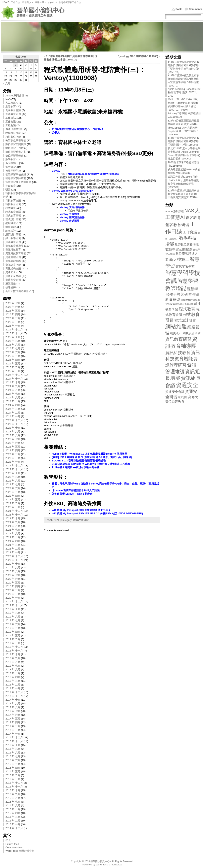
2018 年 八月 (13, 662)
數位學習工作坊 (14, 148)
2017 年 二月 (13, 730)
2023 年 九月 (13, 432)
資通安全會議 (13, 276)
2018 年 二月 (13, 685)
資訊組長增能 (13, 265)
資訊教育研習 (13, 242)
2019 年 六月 (13, 624)
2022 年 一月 (13, 507)
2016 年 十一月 (14, 741)
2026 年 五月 (13, 311)
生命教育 (11, 186)
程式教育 (11, 208)
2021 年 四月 (13, 541)
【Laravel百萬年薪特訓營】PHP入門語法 (76, 490)
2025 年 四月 (13, 360)
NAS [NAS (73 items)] (189, 211)
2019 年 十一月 (14, 605)
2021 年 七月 (13, 530)
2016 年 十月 (13, 745)
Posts (179, 9)
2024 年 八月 (13, 390)
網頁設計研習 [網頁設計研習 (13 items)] (192, 333)
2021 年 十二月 (14, 511)
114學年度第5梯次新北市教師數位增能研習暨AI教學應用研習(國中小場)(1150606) (183, 141)
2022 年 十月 (13, 473)
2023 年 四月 (13, 450)
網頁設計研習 (13, 234)
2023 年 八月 (13, 435)
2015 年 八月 (13, 798)
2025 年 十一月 (14, 333)
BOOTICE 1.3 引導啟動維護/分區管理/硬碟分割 (79, 461)
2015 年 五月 (13, 809)
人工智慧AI (12, 103)
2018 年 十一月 (14, 651)
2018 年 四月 (13, 677)
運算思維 (11, 284)
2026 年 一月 (13, 326)
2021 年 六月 (13, 534)
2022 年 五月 (13, 492)
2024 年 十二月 (14, 375)
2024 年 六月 (13, 398)
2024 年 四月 (13, 405)
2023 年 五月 (13, 447)
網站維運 (11, 223)
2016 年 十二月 (14, 737)
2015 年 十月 (13, 790)
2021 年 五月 (13, 537)
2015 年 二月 (13, 821)
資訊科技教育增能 (16, 253)
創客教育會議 (13, 110)
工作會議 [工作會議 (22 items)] (190, 232)
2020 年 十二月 (14, 556)
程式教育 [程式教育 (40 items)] (187, 309)
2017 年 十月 (13, 700)
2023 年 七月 (13, 439)
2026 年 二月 (13, 322)
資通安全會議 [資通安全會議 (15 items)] (175, 392)
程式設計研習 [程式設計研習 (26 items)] (185, 320)
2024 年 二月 (13, 413)
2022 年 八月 (13, 481)
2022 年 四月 (13, 496)
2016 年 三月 (13, 771)
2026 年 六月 (13, 307)
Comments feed (14, 847)
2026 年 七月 (13, 303)
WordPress (102, 865)
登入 (8, 840)
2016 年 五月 (13, 764)
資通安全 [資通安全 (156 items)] (187, 385)
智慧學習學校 (13, 171)
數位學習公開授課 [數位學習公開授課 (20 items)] (179, 249)
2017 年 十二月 (14, 692)
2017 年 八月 (13, 707)
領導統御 (11, 287)
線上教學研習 (13, 238)
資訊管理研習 (13, 257)
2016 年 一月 (13, 779)
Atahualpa (116, 865)
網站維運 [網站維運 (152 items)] (176, 326)
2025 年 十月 (13, 337)
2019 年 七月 (13, 620)
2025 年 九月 (13, 341)
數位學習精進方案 (16, 152)
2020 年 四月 (13, 586)
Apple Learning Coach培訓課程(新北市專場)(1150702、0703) (184, 92)
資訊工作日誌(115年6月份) (183, 177)
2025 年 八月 (13, 345)
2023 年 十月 (13, 428)
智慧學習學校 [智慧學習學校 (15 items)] (185, 266)
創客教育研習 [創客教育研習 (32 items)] (177, 225)
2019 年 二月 (13, 639)
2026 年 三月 (13, 318)
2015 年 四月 (13, 813)
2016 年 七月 (13, 756)
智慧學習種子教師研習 (18, 182)
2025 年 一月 (13, 371)
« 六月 (7, 83)
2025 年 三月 (13, 364)
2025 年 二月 (13, 367)
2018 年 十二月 (14, 647)
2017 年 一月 (13, 734)
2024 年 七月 (13, 394)
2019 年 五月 (13, 628)
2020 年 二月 (13, 594)
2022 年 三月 (13, 500)
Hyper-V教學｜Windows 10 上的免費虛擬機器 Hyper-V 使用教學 (89, 454)
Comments (195, 9)
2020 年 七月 (13, 575)
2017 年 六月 (13, 715)
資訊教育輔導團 (14, 246)
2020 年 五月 (13, 583)
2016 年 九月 (13, 749)
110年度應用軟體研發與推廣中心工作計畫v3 (77, 129)
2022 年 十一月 (14, 469)
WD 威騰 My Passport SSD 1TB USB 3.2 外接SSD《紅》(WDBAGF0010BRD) (97, 513)
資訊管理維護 (13, 261)
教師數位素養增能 (16, 140)
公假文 (56, 133)
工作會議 (11, 122)
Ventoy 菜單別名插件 (72, 217)
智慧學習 (11, 167)
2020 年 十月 (13, 564)
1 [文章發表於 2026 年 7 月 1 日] (16, 65)
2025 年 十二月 (14, 330)
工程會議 (11, 125)
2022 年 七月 (13, 484)
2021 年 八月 (13, 526)
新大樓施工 (12, 163)
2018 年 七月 (13, 666)
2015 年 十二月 (14, 783)
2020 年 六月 (13, 579)
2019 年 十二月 (14, 601)
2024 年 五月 (13, 401)
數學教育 (11, 159)
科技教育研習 (13, 204)
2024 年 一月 (13, 416)
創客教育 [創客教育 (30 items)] (193, 218)
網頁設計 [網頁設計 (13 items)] (176, 333)
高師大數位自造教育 (17, 291)
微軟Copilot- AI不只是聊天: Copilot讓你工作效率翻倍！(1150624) (183, 131)
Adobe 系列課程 (15, 96)
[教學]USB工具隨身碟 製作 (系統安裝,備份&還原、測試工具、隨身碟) (92, 457)
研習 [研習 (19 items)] (177, 300)
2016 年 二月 (13, 775)
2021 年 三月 (13, 545)
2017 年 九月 (13, 703)
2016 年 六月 (13, 760)
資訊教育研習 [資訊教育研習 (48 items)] (178, 339)
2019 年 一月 (13, 643)
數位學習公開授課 (16, 144)
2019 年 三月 (13, 635)
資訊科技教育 (13, 250)
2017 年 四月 (13, 722)
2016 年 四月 (13, 768)
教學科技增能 (13, 133)
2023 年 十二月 (14, 420)
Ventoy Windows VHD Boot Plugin (72, 191)
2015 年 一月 (13, 824)
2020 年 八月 (13, 571)
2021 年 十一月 (14, 515)
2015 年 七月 (13, 802)
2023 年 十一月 (14, 424)
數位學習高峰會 (14, 156)
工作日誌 (11, 118)
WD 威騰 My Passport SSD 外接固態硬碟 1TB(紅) (81, 510)
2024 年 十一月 (14, 379)
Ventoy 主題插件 (70, 214)
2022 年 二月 (13, 503)
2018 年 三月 (13, 681)
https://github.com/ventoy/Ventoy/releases (93, 174)
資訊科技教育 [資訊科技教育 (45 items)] (178, 353)
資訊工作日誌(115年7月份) (183, 99)
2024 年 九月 (13, 386)
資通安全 (11, 272)
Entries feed (12, 844)
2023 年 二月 (13, 458)
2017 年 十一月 (14, 696)
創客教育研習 (13, 114)
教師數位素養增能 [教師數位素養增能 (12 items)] (187, 245)
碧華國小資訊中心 (40, 10)
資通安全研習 (13, 280)
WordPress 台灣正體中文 (20, 851)
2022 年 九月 (13, 477)
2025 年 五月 (13, 356)
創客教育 (11, 106)
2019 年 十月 (13, 609)
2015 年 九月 (13, 794)
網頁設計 (11, 231)
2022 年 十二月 (14, 466)
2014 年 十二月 (14, 828)
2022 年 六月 (13, 488)
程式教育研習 (13, 216)
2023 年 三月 (13, 454)
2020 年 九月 (13, 568)
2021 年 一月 (13, 552)
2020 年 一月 (13, 598)
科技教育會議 (13, 200)
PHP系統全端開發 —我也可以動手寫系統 (76, 467)
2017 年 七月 (13, 711)
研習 (8, 190)
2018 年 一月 (13, 688)
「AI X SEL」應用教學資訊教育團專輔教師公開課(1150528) (183, 184)
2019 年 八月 (13, 617)
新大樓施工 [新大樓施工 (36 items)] (179, 259)
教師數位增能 (13, 137)
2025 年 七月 (13, 348)
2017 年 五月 (13, 719)
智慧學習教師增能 (16, 178)
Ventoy (56, 171)
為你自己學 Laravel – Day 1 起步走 (72, 494)
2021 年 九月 (13, 522)
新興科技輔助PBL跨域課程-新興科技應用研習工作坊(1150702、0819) (183, 106)
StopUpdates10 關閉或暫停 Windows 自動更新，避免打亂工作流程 (91, 464)
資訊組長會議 (13, 268)
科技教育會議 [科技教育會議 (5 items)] (187, 304)
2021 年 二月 (13, 549)
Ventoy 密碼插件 (70, 221)
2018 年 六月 (13, 669)
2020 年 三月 (13, 590)
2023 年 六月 (13, 443)
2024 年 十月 (13, 382)
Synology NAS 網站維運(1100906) (138, 56)
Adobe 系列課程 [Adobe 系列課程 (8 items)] (175, 212)
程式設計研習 (13, 219)
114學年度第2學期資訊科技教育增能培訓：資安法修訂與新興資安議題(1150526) (183, 194)
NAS (8, 99)
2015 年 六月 (13, 805)
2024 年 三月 (13, 409)
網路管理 (11, 227)
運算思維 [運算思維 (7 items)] (183, 397)
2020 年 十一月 (14, 560)
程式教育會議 (13, 212)
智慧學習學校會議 (16, 174)
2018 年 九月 (13, 658)
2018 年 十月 (13, 654)
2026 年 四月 (13, 314)
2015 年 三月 (13, 817)
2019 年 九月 (13, 613)
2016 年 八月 (13, 753)
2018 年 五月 (13, 673)
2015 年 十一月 (14, 787)
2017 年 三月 (13, 726)
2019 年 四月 (13, 632)
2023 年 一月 (13, 462)
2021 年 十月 (13, 518)
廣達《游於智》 (14, 129)
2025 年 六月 (13, 352)
